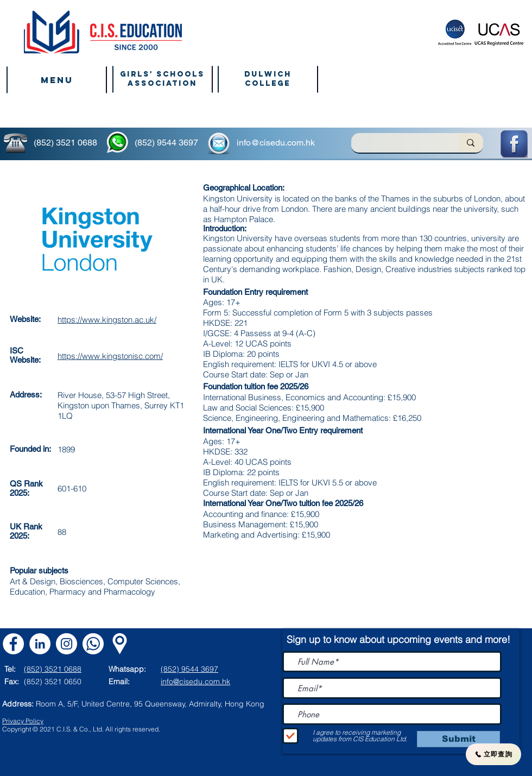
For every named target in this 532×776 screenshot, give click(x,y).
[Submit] (458, 739)
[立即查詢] (493, 754)
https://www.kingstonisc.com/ (110, 356)
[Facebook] (13, 644)
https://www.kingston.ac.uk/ (107, 320)
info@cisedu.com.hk (276, 143)
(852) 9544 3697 (166, 143)
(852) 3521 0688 (65, 143)
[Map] (120, 644)
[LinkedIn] (40, 644)
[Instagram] (66, 644)
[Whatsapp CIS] (93, 644)
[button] (57, 80)
